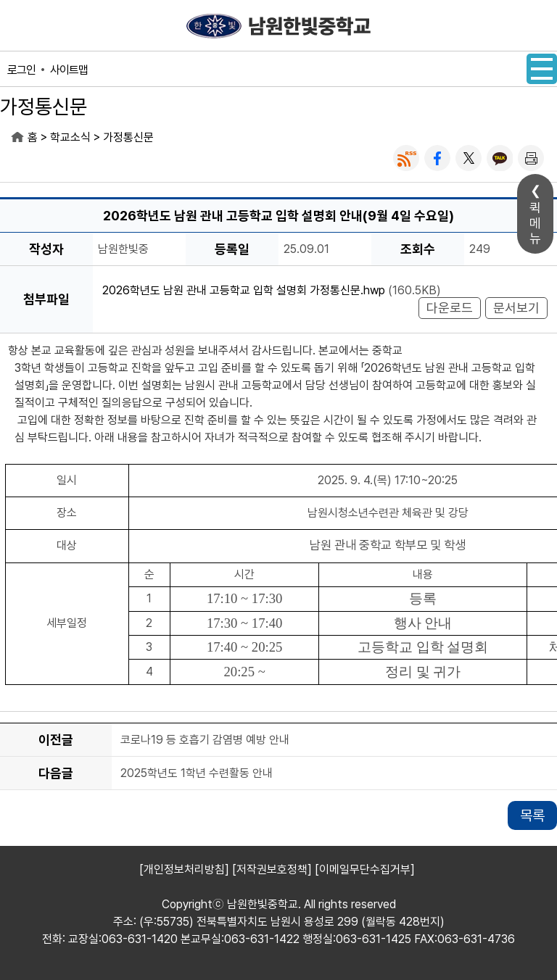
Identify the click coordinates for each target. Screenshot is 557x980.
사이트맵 (69, 70)
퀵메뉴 (535, 223)
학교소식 (70, 137)
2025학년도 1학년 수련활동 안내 (197, 774)
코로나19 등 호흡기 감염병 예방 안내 (205, 740)
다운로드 (450, 308)
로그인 (21, 70)
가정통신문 (128, 137)
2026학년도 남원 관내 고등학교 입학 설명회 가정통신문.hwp (244, 290)
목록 (532, 815)
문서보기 (516, 308)
